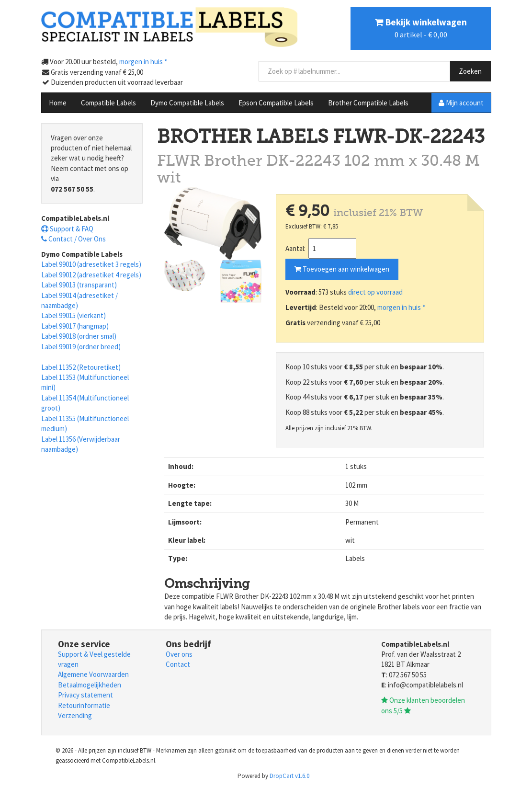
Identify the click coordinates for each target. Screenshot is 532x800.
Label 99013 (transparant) (79, 285)
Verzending (75, 715)
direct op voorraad (375, 292)
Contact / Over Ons (74, 239)
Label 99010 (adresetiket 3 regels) (91, 264)
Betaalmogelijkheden (90, 685)
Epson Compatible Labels (276, 103)
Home (58, 103)
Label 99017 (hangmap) (75, 326)
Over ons (179, 654)
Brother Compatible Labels (368, 103)
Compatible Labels (108, 103)
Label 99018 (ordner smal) (79, 336)
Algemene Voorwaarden (93, 674)
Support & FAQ (67, 229)
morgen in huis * (401, 307)
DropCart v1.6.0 (289, 776)
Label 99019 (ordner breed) (81, 347)
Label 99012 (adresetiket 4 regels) (91, 275)
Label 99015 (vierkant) (74, 315)
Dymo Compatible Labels (187, 103)
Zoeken (470, 71)
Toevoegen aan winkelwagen (342, 269)
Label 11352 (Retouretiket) (81, 367)
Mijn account (461, 103)
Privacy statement (85, 695)
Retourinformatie (84, 705)
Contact (178, 664)
